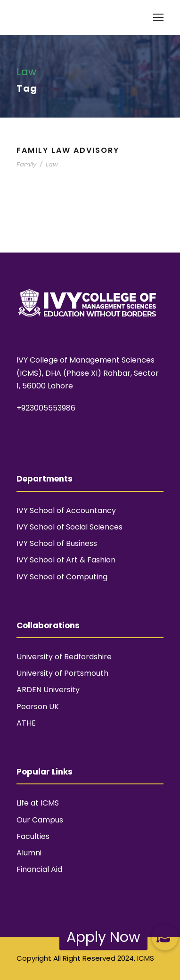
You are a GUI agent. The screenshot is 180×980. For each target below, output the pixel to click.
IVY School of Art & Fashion (66, 560)
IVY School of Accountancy (66, 510)
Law (52, 164)
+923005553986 (46, 408)
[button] (165, 937)
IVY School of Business (57, 543)
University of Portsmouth (62, 673)
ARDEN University (48, 690)
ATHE (26, 723)
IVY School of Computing (62, 577)
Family (26, 164)
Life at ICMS (38, 803)
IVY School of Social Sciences (70, 527)
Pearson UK (38, 707)
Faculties (33, 836)
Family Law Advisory (68, 150)
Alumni (29, 853)
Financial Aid (39, 869)
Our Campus (40, 820)
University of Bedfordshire (64, 657)
